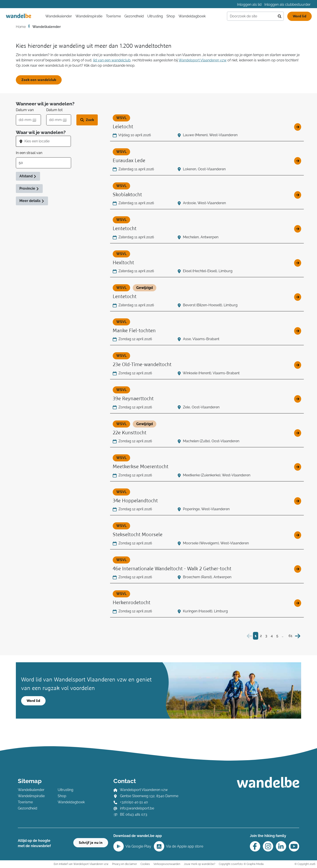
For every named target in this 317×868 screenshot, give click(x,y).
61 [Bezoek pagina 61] (290, 636)
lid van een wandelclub (112, 60)
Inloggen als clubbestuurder (288, 5)
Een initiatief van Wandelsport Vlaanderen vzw (81, 864)
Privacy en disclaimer (124, 864)
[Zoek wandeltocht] (87, 120)
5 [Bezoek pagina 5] (277, 636)
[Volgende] (298, 636)
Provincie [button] (29, 188)
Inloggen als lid (249, 5)
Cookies (145, 864)
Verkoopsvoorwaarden (167, 864)
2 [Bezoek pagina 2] (261, 636)
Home (21, 27)
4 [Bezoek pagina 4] (272, 636)
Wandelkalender (31, 790)
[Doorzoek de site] (251, 16)
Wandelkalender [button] (59, 16)
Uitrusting (155, 16)
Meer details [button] (32, 201)
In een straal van (29, 153)
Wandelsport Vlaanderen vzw (203, 60)
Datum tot (54, 110)
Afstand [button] (28, 176)
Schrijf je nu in (91, 843)
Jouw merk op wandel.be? (200, 864)
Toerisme (113, 16)
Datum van (25, 110)
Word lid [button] (33, 701)
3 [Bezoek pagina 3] (266, 636)
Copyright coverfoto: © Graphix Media (241, 864)
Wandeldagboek (192, 16)
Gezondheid (134, 16)
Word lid (299, 16)
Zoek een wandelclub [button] (39, 80)
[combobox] (47, 141)
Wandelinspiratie (89, 16)
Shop (171, 16)
